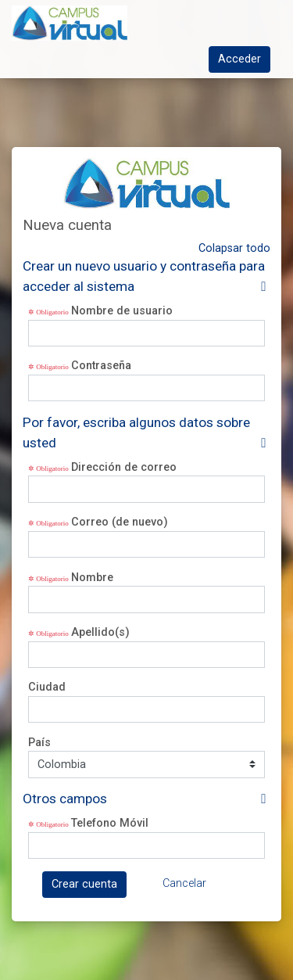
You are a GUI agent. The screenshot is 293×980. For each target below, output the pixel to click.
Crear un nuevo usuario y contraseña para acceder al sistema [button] (144, 276)
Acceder (239, 59)
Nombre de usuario (122, 311)
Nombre (92, 578)
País (39, 743)
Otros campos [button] (65, 799)
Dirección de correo (124, 467)
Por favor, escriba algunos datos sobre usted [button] (136, 433)
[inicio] (119, 23)
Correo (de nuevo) (120, 522)
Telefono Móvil (110, 823)
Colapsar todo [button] (234, 248)
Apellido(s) (100, 632)
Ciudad (47, 687)
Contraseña (101, 366)
